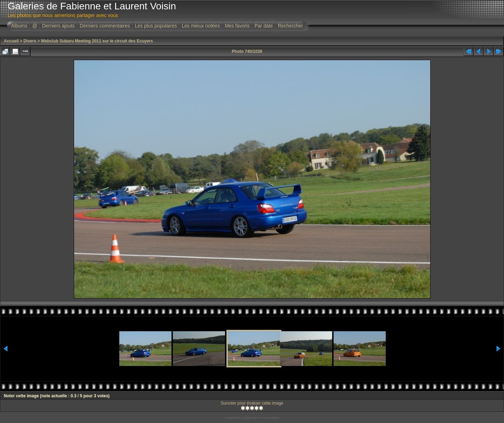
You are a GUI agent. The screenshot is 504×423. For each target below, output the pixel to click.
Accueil (11, 41)
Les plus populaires (156, 26)
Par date (264, 26)
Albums (19, 26)
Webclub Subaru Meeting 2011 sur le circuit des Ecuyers (97, 41)
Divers (30, 41)
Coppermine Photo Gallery (261, 418)
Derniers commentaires (105, 26)
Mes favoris (237, 26)
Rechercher (290, 26)
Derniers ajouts (58, 26)
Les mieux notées (201, 26)
